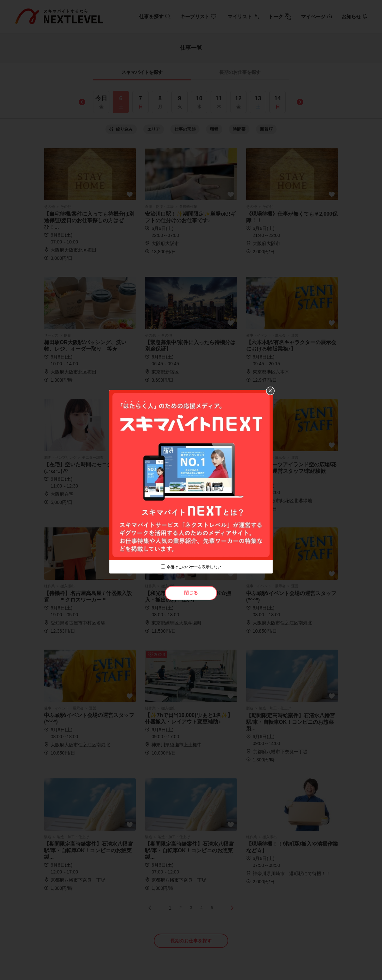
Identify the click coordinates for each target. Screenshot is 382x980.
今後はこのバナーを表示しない (194, 567)
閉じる (191, 593)
